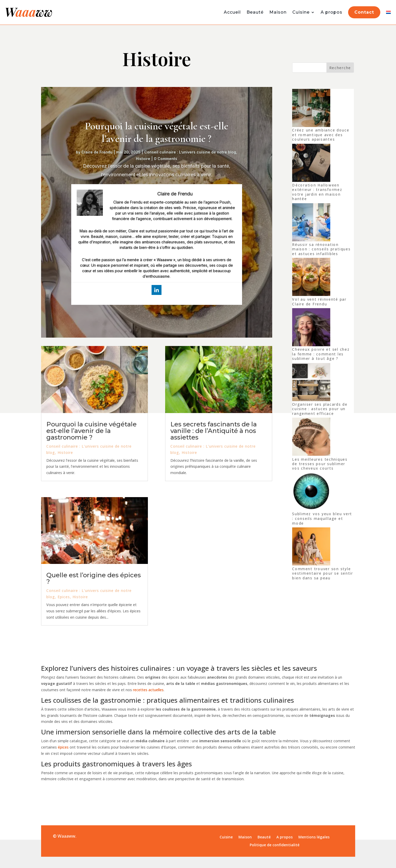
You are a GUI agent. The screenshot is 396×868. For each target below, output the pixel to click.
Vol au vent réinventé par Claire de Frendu (319, 302)
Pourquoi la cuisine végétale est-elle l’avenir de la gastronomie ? (157, 132)
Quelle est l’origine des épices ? (94, 578)
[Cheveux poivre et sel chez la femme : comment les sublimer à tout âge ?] (311, 328)
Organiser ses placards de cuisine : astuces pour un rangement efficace (320, 409)
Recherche (340, 68)
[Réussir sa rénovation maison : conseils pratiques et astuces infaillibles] (311, 223)
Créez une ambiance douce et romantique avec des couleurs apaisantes (321, 135)
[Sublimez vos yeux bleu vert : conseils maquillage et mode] (311, 492)
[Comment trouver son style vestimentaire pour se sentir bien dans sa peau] (311, 547)
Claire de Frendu (97, 152)
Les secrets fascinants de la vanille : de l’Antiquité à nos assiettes (214, 431)
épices (63, 747)
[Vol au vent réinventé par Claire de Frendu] (311, 278)
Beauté (255, 12)
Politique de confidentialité (275, 845)
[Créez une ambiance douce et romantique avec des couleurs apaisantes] (311, 109)
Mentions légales (314, 837)
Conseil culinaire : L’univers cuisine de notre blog (190, 152)
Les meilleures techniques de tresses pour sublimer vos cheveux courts (320, 464)
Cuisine (301, 12)
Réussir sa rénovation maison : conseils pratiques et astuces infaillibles (321, 249)
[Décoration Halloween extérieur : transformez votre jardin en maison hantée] (311, 163)
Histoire (143, 159)
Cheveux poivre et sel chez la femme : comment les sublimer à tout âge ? (321, 354)
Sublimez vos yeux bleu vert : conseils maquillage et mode (322, 519)
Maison (278, 12)
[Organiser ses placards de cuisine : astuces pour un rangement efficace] (311, 383)
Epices (64, 597)
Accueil (232, 12)
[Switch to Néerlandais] (388, 12)
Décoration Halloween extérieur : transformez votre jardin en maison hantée (317, 192)
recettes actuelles (148, 690)
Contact (364, 12)
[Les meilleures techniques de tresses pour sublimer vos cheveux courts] (311, 437)
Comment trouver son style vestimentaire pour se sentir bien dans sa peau (323, 573)
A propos (331, 12)
